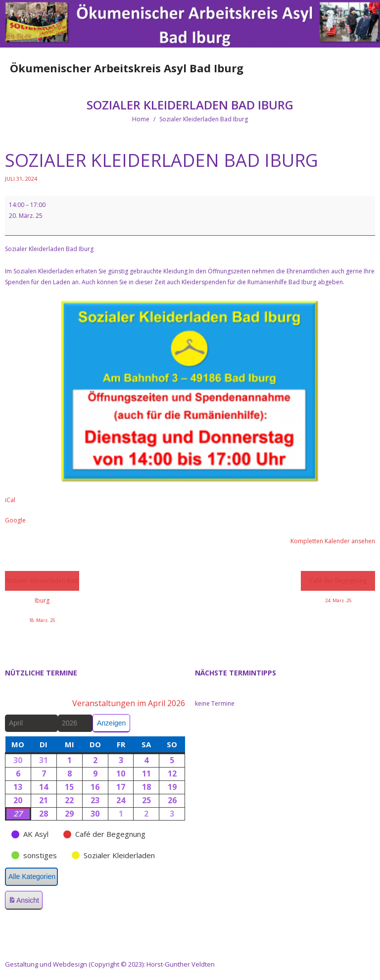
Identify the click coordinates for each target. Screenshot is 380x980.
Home (141, 119)
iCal (10, 500)
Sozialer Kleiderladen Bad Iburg (42, 584)
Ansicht (25, 902)
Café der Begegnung (338, 584)
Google (15, 520)
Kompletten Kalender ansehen (333, 541)
